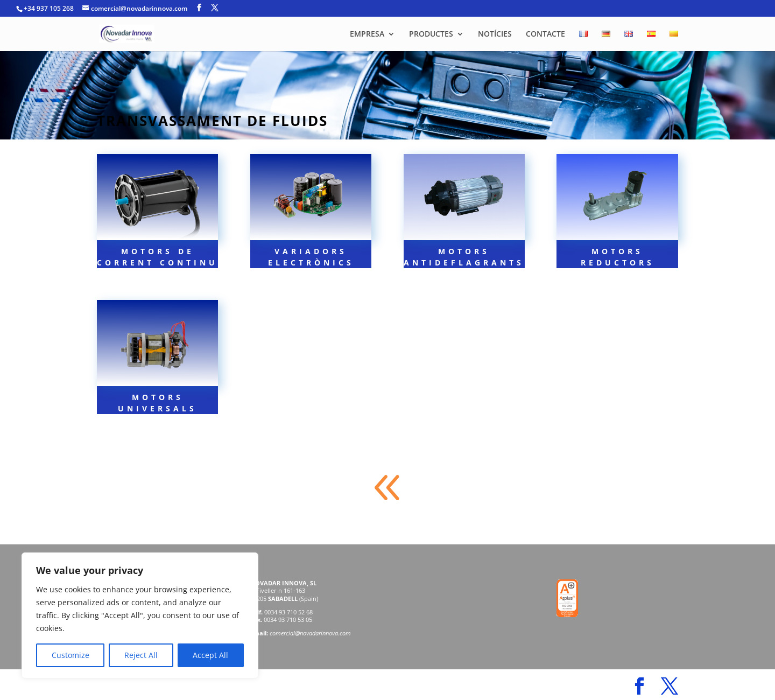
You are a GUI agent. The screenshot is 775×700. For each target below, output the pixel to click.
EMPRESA (367, 34)
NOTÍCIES (495, 34)
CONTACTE (545, 34)
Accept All (210, 655)
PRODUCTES (431, 34)
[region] (140, 615)
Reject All (141, 655)
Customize (71, 655)
